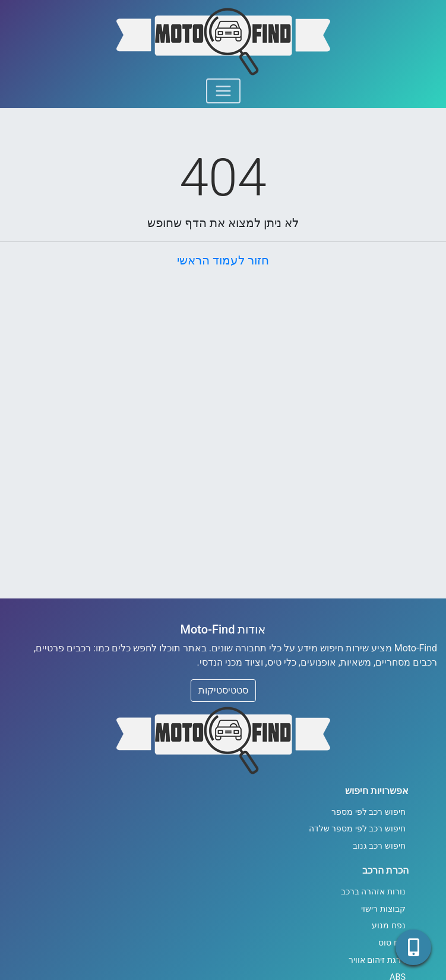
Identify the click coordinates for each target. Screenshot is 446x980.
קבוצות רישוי (383, 909)
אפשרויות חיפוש (377, 791)
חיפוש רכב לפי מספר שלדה (357, 829)
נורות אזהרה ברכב (373, 892)
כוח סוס (392, 943)
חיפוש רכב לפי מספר (368, 812)
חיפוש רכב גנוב (379, 846)
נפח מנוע (389, 926)
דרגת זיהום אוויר (377, 960)
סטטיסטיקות (223, 690)
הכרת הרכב (385, 870)
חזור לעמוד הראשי (223, 260)
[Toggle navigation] (223, 91)
